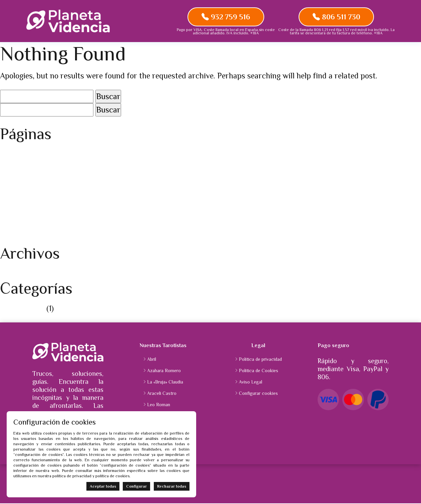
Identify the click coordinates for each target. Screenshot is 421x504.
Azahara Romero (164, 371)
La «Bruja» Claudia (165, 382)
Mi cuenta (17, 190)
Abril (152, 359)
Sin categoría (22, 309)
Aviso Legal (19, 154)
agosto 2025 (21, 273)
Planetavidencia (27, 202)
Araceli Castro (162, 394)
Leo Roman (159, 405)
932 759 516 (226, 17)
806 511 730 (336, 17)
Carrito (13, 166)
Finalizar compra (29, 178)
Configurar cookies (258, 394)
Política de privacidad (37, 226)
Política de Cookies (32, 214)
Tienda (12, 238)
